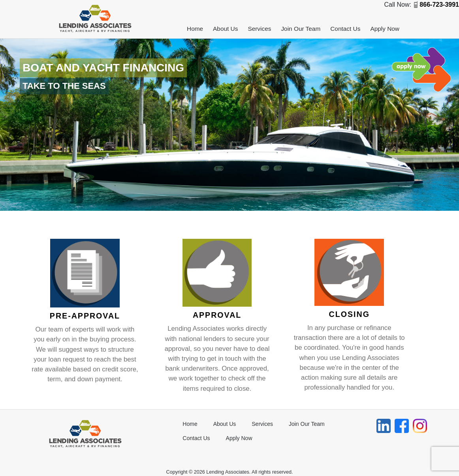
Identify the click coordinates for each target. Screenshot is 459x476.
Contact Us (345, 29)
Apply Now (385, 29)
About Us (225, 29)
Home (195, 29)
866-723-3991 (439, 5)
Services (259, 29)
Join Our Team (301, 29)
